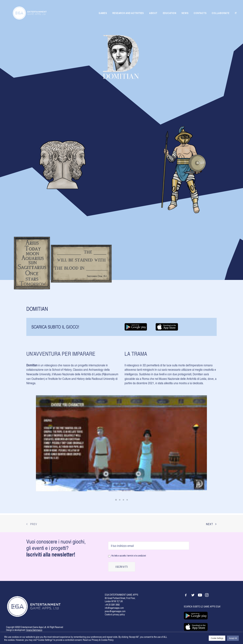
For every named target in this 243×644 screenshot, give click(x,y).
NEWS (185, 14)
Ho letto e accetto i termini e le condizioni (129, 556)
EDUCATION (170, 14)
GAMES (103, 14)
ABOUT (153, 14)
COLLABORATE (221, 14)
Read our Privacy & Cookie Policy (98, 640)
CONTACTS (200, 14)
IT (236, 14)
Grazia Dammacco (34, 630)
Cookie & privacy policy (115, 614)
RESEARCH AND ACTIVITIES (128, 14)
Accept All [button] (233, 638)
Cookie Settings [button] (217, 638)
